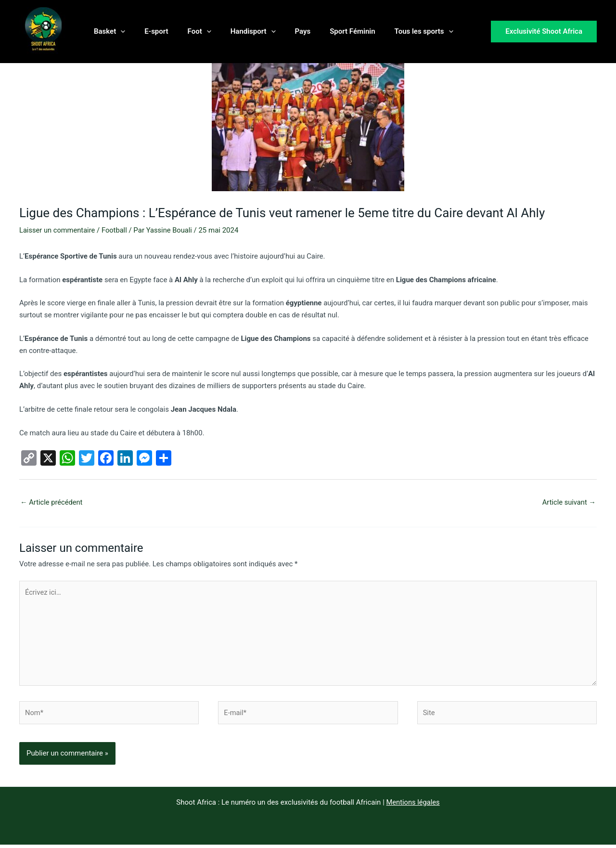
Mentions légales (413, 806)
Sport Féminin (326, 31)
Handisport (236, 31)
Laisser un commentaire (58, 230)
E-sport (149, 31)
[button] (118, 31)
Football (116, 230)
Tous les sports (393, 31)
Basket (107, 31)
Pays (281, 31)
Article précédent (52, 502)
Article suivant (568, 502)
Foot (187, 31)
